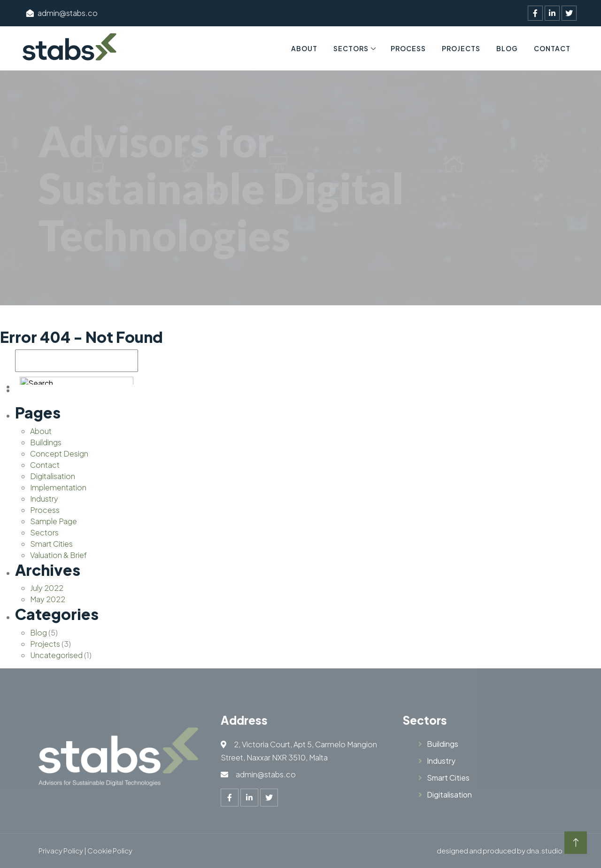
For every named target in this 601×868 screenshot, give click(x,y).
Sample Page (54, 521)
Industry (44, 499)
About (304, 48)
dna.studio (544, 850)
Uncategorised (56, 655)
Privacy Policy (61, 850)
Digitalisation (53, 476)
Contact (552, 48)
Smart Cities (51, 544)
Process (408, 48)
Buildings (46, 442)
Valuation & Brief (58, 555)
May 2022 (48, 599)
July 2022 (47, 588)
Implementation (58, 487)
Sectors (351, 48)
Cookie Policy (110, 850)
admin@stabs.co (62, 13)
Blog (507, 48)
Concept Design (59, 453)
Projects (461, 48)
